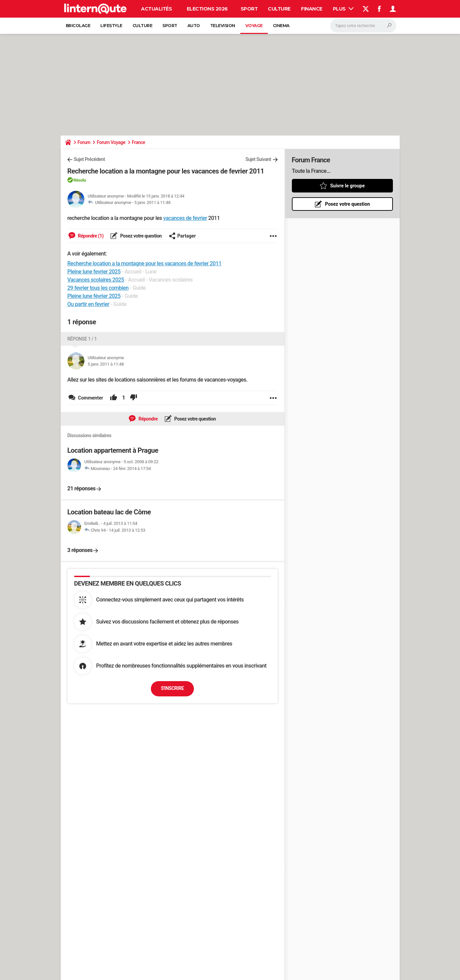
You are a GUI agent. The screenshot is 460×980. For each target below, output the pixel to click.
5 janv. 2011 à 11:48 (152, 202)
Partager (182, 236)
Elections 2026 (207, 9)
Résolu (80, 180)
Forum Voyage (111, 142)
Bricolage (78, 26)
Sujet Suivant (258, 159)
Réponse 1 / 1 (82, 339)
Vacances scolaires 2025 (96, 280)
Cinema (281, 26)
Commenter (90, 398)
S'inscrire (173, 688)
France (138, 142)
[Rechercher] (363, 26)
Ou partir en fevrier (88, 304)
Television (223, 26)
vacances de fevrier (185, 218)
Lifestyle (111, 26)
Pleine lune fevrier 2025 (94, 272)
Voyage (254, 26)
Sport (249, 9)
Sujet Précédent (89, 159)
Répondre (147, 419)
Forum (84, 142)
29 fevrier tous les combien (98, 288)
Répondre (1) (90, 236)
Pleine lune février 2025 (94, 296)
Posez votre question (140, 236)
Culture (279, 9)
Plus (343, 9)
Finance (312, 9)
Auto (194, 26)
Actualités (156, 9)
